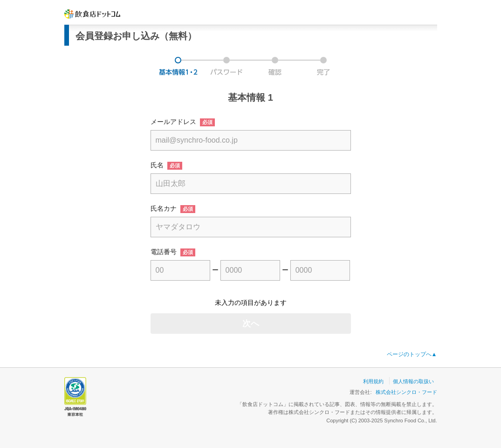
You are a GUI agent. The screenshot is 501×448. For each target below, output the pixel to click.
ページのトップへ (412, 354)
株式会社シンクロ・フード (406, 392)
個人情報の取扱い (413, 381)
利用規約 (373, 381)
